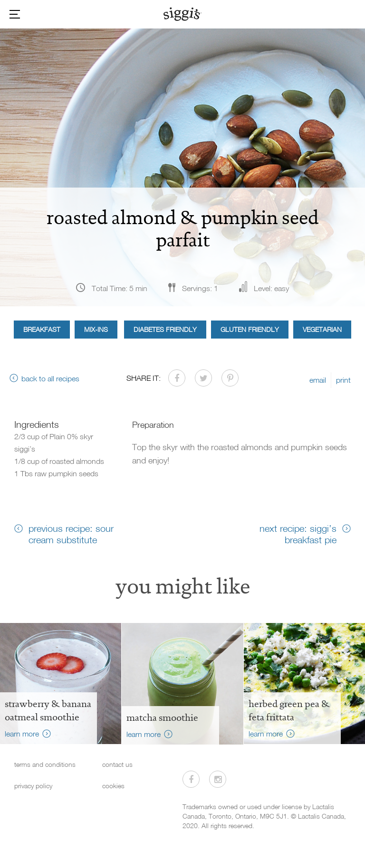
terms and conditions (45, 764)
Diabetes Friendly (165, 329)
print (343, 380)
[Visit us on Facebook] (191, 779)
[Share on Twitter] (203, 378)
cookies (113, 786)
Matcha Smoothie (162, 717)
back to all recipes (50, 378)
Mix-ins (96, 329)
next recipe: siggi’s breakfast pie (298, 534)
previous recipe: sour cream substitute (71, 534)
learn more (22, 734)
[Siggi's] (183, 14)
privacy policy (33, 786)
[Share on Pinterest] (230, 378)
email (318, 380)
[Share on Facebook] (177, 378)
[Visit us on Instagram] (218, 779)
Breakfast (42, 329)
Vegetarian (322, 329)
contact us (117, 764)
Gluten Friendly (250, 329)
